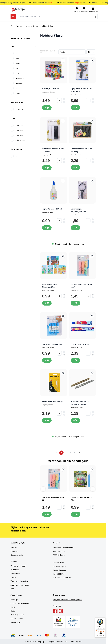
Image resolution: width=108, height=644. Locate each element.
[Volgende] (79, 453)
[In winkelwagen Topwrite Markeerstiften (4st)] (75, 303)
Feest (13, 607)
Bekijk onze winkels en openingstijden (68, 600)
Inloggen (14, 577)
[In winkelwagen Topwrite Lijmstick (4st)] (47, 360)
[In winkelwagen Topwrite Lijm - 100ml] (47, 228)
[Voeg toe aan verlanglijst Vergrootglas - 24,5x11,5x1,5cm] (92, 181)
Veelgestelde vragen (18, 566)
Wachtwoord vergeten (19, 581)
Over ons (14, 547)
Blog (12, 589)
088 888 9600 (58, 563)
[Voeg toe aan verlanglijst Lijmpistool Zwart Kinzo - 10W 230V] (92, 61)
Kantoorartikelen (31, 26)
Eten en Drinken (17, 619)
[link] (57, 453)
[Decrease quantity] (64, 102)
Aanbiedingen (16, 622)
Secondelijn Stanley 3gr (53, 401)
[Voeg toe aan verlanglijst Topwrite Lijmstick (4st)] (63, 316)
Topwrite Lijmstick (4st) (53, 344)
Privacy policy (76, 642)
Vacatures (14, 551)
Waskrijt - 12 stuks (51, 89)
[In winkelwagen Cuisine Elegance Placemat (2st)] (47, 303)
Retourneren (15, 574)
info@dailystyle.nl (60, 566)
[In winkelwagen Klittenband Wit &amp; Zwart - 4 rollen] (47, 168)
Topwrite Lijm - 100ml (52, 209)
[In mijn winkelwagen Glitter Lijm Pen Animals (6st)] (76, 514)
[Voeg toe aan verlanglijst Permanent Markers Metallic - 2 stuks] (92, 373)
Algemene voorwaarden (20, 585)
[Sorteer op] (72, 52)
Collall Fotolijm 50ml (80, 344)
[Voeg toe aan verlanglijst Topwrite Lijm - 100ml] (63, 181)
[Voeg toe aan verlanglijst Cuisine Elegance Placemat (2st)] (63, 256)
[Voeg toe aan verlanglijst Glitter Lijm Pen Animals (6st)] (92, 469)
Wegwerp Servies (17, 615)
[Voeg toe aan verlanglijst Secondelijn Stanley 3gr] (63, 373)
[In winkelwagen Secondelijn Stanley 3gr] (47, 420)
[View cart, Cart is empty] (93, 9)
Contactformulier (17, 555)
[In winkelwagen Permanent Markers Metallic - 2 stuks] (75, 420)
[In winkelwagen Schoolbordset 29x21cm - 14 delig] (75, 168)
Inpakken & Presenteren (20, 603)
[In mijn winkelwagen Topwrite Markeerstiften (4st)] (47, 514)
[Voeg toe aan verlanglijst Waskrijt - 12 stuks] (63, 61)
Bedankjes (14, 600)
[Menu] (104, 619)
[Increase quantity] (64, 99)
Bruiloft (13, 611)
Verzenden (15, 570)
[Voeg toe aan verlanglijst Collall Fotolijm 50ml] (92, 316)
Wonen (19, 26)
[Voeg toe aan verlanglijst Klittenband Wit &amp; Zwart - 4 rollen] (63, 121)
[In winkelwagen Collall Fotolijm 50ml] (75, 360)
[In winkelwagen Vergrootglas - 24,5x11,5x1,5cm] (75, 228)
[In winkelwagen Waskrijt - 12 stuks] (47, 108)
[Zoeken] (95, 17)
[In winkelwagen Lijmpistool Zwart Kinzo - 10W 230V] (75, 108)
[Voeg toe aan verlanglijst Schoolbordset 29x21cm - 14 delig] (92, 121)
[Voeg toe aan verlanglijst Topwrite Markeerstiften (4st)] (92, 256)
